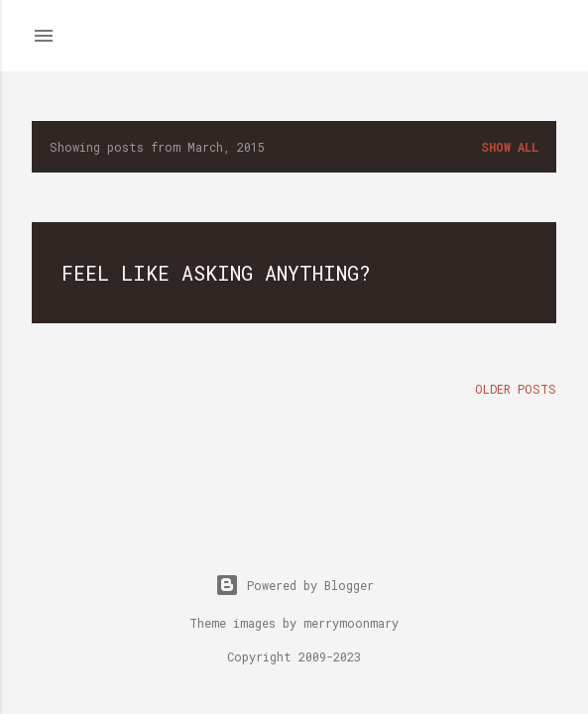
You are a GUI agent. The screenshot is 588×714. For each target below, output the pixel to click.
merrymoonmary (351, 623)
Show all (510, 147)
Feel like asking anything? (216, 273)
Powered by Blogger (294, 585)
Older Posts (516, 389)
